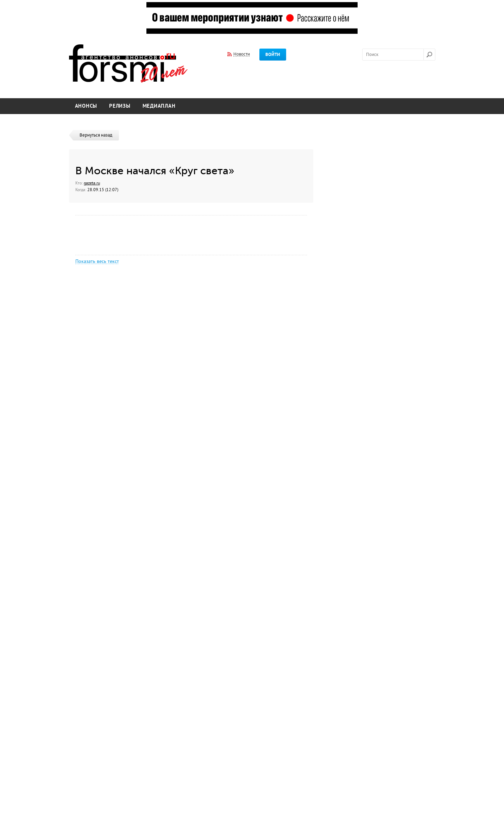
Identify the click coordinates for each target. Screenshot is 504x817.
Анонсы (86, 106)
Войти (273, 55)
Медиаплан (159, 106)
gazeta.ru (92, 183)
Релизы (120, 106)
